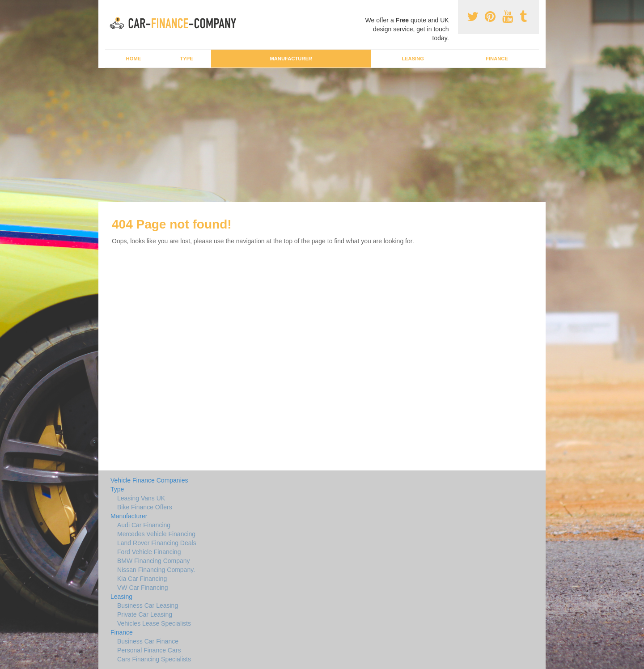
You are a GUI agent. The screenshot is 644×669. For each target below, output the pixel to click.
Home (134, 59)
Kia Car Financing (142, 579)
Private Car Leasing (145, 614)
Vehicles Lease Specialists (154, 623)
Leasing (413, 59)
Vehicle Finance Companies (149, 480)
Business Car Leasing (148, 605)
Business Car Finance (148, 641)
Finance (497, 59)
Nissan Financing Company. (156, 570)
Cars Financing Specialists (154, 659)
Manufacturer (291, 59)
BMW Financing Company (154, 561)
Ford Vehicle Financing (149, 552)
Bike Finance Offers (145, 507)
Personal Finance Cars (149, 650)
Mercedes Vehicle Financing (156, 534)
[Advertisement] (322, 135)
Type (186, 59)
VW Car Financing (143, 588)
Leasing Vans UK (141, 498)
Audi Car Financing (144, 525)
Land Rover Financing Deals (157, 543)
